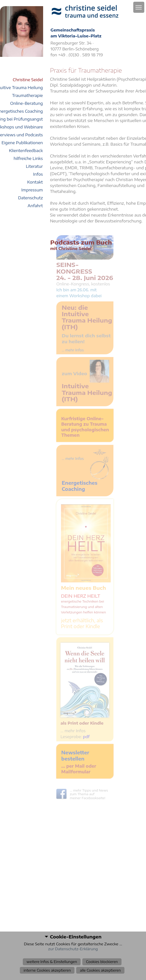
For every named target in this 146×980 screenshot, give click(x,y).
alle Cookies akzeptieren (100, 970)
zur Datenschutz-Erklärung (73, 949)
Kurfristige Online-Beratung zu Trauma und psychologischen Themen (85, 427)
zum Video (74, 373)
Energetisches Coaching (80, 486)
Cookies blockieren (102, 962)
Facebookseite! (93, 798)
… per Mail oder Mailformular (79, 769)
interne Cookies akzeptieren (47, 970)
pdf (86, 737)
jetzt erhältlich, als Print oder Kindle (82, 623)
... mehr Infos (73, 350)
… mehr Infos (73, 731)
